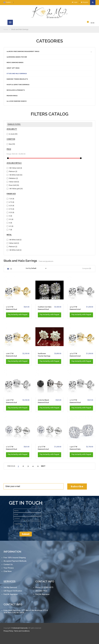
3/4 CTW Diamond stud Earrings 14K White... (75, 308)
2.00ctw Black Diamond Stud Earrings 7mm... (43, 401)
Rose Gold (14, 185)
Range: (9, 154)
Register (85, 2)
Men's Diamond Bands (15, 63)
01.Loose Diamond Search (17, 101)
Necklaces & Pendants (16, 90)
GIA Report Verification (13, 591)
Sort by (28, 268)
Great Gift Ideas (13, 68)
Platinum (13, 171)
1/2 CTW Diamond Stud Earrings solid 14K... (11, 308)
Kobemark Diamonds (20, 628)
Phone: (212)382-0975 (44, 587)
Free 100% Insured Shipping (15, 558)
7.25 (12, 199)
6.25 (12, 206)
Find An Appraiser (11, 594)
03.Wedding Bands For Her (17, 57)
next (43, 466)
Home (6, 29)
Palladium (13, 178)
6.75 (12, 202)
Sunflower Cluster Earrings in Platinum (44, 355)
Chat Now (8, 571)
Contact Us (8, 564)
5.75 (12, 209)
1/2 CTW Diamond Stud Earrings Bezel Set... (12, 448)
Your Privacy (9, 568)
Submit (26, 534)
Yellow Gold (14, 182)
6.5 (11, 226)
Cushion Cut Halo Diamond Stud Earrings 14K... (45, 308)
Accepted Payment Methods (15, 561)
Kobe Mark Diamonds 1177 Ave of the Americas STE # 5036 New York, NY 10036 (26, 611)
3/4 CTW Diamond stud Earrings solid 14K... (75, 355)
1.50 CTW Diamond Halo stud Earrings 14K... (75, 448)
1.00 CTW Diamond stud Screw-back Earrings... (11, 355)
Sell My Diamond (10, 587)
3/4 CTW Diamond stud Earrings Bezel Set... (43, 448)
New (12, 144)
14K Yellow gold (16, 189)
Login (75, 2)
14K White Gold (16, 175)
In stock (13, 134)
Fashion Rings (12, 96)
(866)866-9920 (41, 591)
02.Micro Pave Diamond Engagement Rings (23, 51)
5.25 (12, 212)
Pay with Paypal (18, 315)
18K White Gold (15, 240)
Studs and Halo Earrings (17, 74)
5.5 (11, 219)
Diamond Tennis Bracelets (17, 79)
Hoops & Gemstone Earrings (18, 85)
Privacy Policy (8, 631)
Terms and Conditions (22, 631)
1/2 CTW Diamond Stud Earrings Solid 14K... (75, 401)
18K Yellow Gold (15, 168)
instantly (15, 314)
